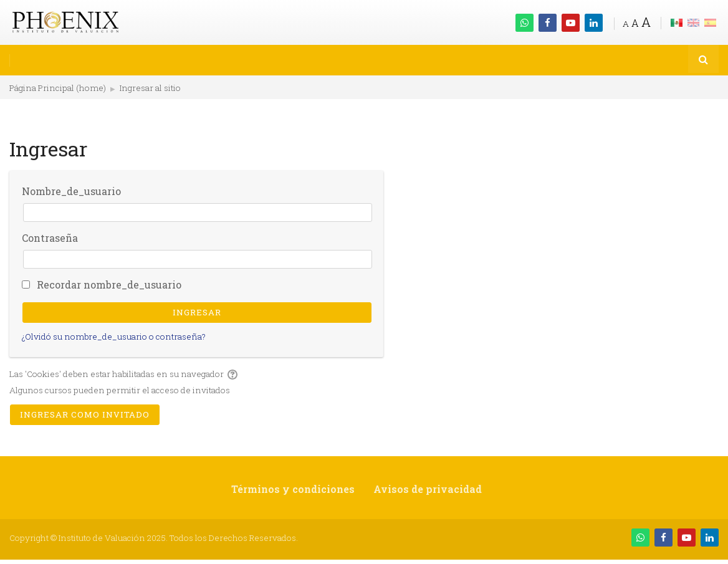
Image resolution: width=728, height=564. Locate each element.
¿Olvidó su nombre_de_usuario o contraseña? (114, 337)
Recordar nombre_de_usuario (109, 284)
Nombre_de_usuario (71, 191)
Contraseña (50, 238)
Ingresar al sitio (150, 88)
